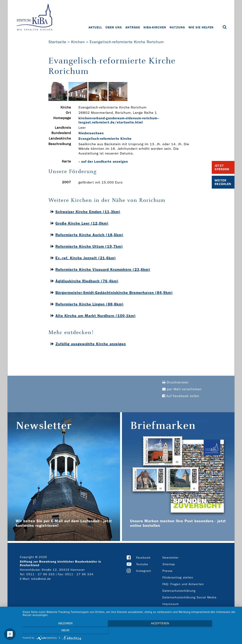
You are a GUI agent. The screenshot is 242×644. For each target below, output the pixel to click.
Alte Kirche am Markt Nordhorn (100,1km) (96, 316)
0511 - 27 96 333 (40, 574)
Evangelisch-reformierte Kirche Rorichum (127, 42)
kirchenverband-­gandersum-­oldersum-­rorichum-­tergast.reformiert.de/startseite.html (119, 120)
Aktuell (95, 27)
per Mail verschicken (182, 389)
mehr (206, 631)
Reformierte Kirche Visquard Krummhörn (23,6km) (103, 269)
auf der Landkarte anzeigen (105, 162)
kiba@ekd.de (41, 579)
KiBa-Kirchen (155, 27)
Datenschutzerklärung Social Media (189, 597)
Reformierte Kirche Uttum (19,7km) (89, 246)
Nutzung (178, 27)
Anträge (133, 27)
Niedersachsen (91, 133)
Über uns (114, 27)
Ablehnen (55, 631)
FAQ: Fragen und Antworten (183, 584)
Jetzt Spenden (222, 167)
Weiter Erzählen (223, 182)
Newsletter (171, 558)
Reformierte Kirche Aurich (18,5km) (89, 235)
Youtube (142, 564)
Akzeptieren (130, 631)
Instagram (144, 571)
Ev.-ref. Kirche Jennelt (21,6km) (86, 258)
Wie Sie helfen (201, 27)
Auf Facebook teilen (181, 396)
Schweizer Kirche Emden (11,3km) (88, 212)
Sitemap (169, 564)
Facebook (143, 558)
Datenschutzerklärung (179, 591)
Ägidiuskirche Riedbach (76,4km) (87, 281)
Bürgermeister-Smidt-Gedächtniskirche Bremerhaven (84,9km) (114, 293)
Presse (168, 571)
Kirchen (78, 42)
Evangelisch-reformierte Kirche (105, 139)
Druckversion (175, 382)
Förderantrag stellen (178, 577)
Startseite (57, 42)
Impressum (171, 604)
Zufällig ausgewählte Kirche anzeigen (91, 344)
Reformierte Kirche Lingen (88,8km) (90, 304)
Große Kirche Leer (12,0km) (82, 223)
